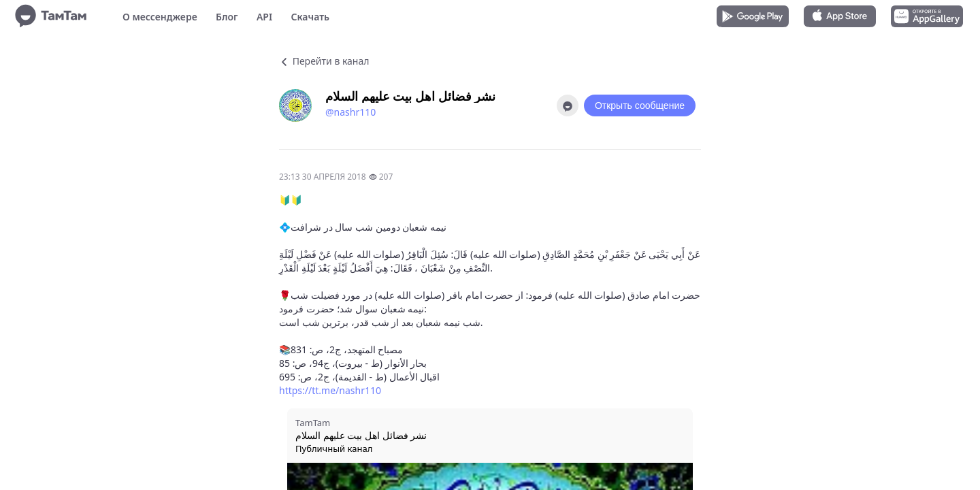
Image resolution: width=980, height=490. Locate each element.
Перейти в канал (324, 61)
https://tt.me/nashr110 (330, 390)
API (264, 17)
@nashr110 (350, 112)
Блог (227, 17)
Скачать (310, 17)
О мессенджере (160, 17)
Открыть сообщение (640, 105)
